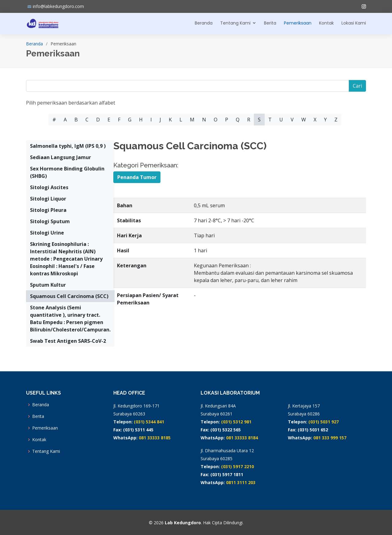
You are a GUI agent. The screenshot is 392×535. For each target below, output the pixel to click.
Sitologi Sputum (50, 221)
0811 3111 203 (241, 482)
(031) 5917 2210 (237, 466)
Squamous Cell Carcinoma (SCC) (69, 296)
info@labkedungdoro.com (58, 6)
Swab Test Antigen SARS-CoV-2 (68, 341)
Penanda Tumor (137, 177)
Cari (357, 86)
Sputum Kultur (48, 285)
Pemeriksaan (298, 23)
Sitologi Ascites (49, 187)
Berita (270, 23)
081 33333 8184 (242, 438)
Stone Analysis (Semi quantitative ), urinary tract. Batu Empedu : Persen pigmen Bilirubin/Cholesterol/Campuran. (70, 319)
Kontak (326, 23)
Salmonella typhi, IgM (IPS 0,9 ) (68, 146)
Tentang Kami (235, 23)
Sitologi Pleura (48, 210)
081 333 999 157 (330, 438)
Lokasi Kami (354, 23)
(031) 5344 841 (149, 422)
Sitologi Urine (47, 233)
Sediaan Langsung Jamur (60, 157)
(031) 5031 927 (324, 422)
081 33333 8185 (155, 438)
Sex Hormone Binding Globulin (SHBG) (67, 172)
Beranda (204, 23)
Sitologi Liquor (48, 199)
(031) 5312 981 (236, 422)
